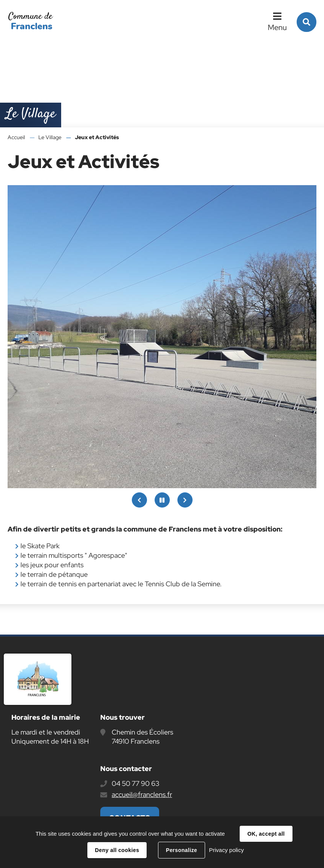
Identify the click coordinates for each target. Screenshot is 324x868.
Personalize (182, 850)
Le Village (50, 137)
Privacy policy (226, 850)
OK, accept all (266, 834)
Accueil (16, 137)
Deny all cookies (117, 850)
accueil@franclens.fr (142, 794)
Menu (277, 27)
